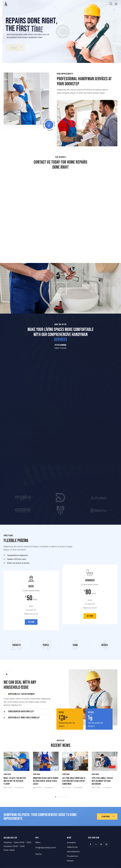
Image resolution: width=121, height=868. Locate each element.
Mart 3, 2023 (67, 787)
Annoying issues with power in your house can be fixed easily (46, 781)
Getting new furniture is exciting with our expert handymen (74, 781)
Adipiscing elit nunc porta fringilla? (24, 718)
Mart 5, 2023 (8, 787)
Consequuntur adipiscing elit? (21, 712)
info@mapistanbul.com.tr (46, 848)
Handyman (7, 774)
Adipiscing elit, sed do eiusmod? (21, 694)
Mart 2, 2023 (96, 787)
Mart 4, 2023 (37, 787)
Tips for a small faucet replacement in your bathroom (103, 781)
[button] (28, 694)
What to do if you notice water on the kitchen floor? (15, 781)
